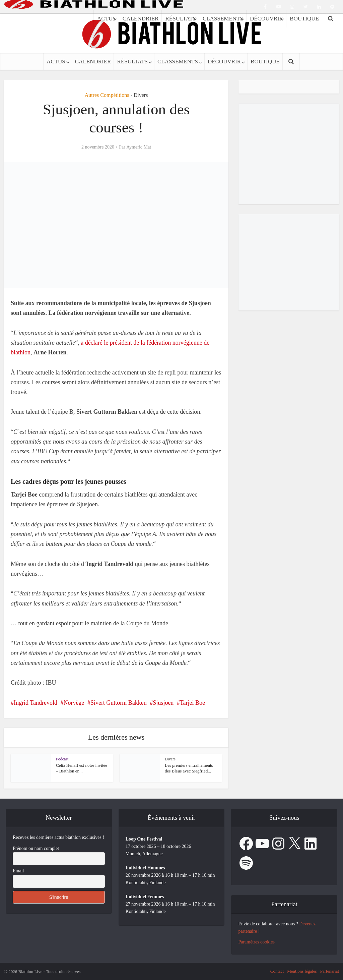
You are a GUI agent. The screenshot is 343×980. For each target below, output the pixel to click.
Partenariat (330, 971)
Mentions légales (302, 971)
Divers (141, 95)
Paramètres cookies (256, 942)
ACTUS (56, 62)
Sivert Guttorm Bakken (119, 703)
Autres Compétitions (107, 95)
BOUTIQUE (265, 62)
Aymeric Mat (139, 147)
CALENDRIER (93, 62)
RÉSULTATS (132, 62)
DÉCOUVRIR (224, 62)
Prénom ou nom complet (36, 848)
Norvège (74, 703)
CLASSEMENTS (178, 62)
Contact (277, 971)
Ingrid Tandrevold (36, 703)
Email (18, 871)
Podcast (62, 759)
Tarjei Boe (192, 703)
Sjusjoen (163, 703)
